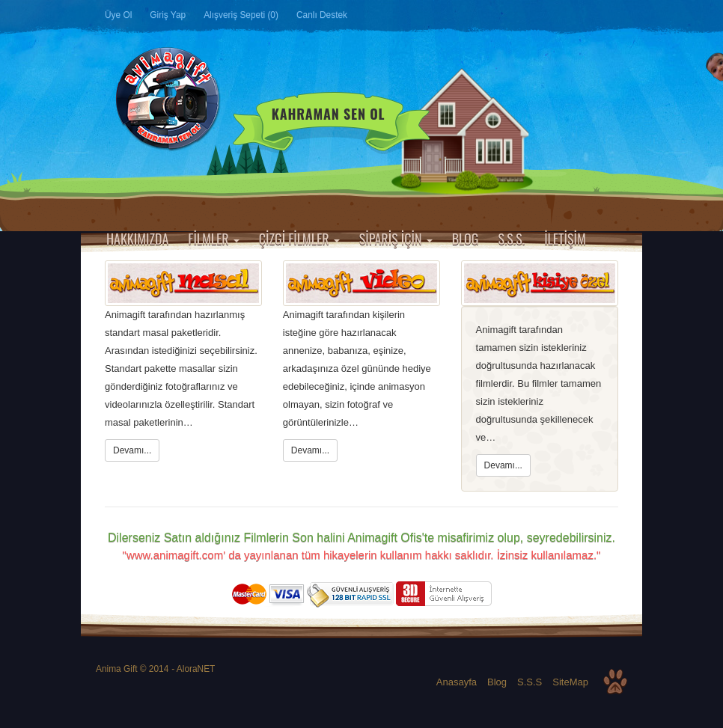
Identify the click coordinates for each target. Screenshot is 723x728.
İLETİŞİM (565, 239)
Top (615, 682)
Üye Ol (118, 15)
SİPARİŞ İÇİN (396, 239)
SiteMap (570, 682)
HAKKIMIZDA (137, 239)
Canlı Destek (322, 15)
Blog (497, 682)
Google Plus (576, 16)
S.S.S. (511, 239)
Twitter (551, 16)
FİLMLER (213, 239)
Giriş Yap (168, 15)
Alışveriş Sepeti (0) (241, 15)
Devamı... (132, 450)
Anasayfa (113, 215)
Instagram (602, 16)
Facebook (525, 16)
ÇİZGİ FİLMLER (299, 239)
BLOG (466, 239)
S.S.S (530, 682)
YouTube (627, 16)
